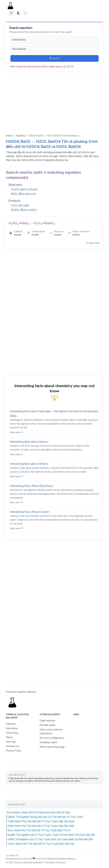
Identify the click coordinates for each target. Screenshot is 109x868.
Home (9, 136)
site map (11, 742)
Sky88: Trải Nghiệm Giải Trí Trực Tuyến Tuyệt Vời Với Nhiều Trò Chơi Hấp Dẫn (51, 835)
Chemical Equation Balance (62, 859)
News (9, 737)
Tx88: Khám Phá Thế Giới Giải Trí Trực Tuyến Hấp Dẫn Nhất (41, 821)
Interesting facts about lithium (29, 464)
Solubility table (48, 742)
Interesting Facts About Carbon (30, 512)
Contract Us (13, 746)
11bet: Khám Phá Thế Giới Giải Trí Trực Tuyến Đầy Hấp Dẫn (41, 844)
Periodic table (47, 725)
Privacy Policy (14, 751)
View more (93, 243)
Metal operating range (52, 747)
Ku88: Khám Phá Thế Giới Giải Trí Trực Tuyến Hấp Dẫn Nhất (41, 826)
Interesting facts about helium (29, 442)
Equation (20, 136)
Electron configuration (52, 738)
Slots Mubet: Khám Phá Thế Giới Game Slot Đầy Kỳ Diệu (38, 812)
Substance (12, 728)
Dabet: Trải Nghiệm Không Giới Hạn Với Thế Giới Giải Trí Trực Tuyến (45, 817)
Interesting (12, 733)
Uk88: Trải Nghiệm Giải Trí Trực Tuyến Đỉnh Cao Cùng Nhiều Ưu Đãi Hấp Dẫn (50, 839)
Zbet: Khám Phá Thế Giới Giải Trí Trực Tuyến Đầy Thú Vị (39, 830)
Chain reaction (47, 721)
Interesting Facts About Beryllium (31, 486)
